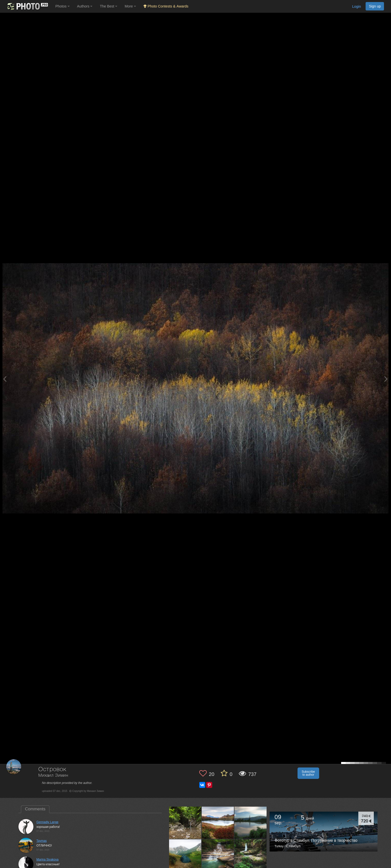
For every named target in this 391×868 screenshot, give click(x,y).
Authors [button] (85, 6)
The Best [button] (108, 6)
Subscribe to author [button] (308, 773)
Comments (35, 809)
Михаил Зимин (53, 776)
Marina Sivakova (48, 860)
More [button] (130, 6)
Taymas (42, 841)
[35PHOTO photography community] (27, 6)
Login (356, 6)
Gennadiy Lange (47, 822)
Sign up (375, 6)
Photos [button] (62, 6)
